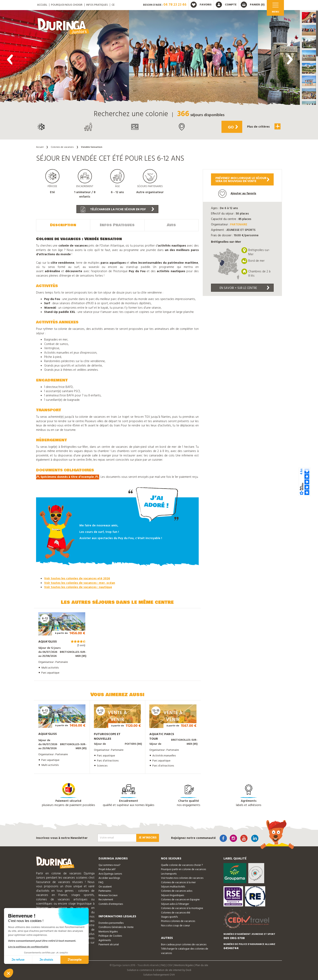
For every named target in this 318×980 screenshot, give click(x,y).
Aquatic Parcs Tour (162, 737)
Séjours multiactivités (173, 887)
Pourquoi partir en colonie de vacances (183, 869)
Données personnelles (111, 923)
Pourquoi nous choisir (67, 5)
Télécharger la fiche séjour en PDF (117, 209)
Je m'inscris (148, 838)
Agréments (105, 940)
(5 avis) (81, 646)
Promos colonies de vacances (178, 921)
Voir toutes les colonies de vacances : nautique (78, 587)
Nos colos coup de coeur (175, 926)
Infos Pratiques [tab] (117, 225)
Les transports (169, 874)
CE (113, 5)
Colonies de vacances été (176, 913)
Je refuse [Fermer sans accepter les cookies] (18, 960)
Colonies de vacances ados (177, 891)
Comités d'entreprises (111, 904)
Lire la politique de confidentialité (28, 947)
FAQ (101, 883)
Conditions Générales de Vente (116, 927)
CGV (170, 965)
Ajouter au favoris (237, 194)
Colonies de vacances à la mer (178, 883)
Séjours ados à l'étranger (175, 904)
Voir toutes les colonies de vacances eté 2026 (77, 579)
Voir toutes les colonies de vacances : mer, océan (80, 583)
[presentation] (10, 59)
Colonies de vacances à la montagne (182, 908)
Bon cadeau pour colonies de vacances (184, 945)
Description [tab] (63, 225)
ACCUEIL (42, 5)
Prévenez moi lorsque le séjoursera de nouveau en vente (242, 180)
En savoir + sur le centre (244, 288)
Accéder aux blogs (109, 878)
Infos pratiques (97, 5)
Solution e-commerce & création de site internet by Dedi (159, 970)
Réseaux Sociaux (108, 895)
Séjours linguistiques (173, 895)
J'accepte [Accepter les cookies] (75, 960)
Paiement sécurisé (109, 945)
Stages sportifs (169, 917)
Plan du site (202, 965)
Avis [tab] (171, 225)
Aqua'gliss (48, 642)
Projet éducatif (107, 869)
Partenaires (105, 891)
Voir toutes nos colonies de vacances (182, 878)
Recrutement (106, 900)
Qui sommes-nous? (109, 865)
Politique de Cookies (110, 936)
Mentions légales (108, 932)
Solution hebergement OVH (159, 975)
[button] (309, 17)
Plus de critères (264, 126)
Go (233, 127)
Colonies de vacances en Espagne (180, 900)
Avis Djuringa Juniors (110, 874)
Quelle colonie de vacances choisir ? (182, 865)
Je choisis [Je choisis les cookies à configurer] (46, 960)
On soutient (105, 887)
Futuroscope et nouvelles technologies (107, 739)
